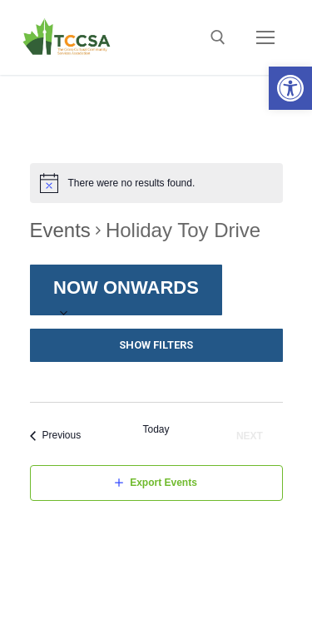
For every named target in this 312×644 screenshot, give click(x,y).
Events (60, 230)
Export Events (163, 483)
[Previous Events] (56, 436)
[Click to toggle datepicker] (126, 290)
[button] (290, 88)
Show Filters (156, 345)
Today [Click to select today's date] (156, 429)
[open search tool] (218, 37)
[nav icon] (265, 37)
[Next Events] (253, 436)
